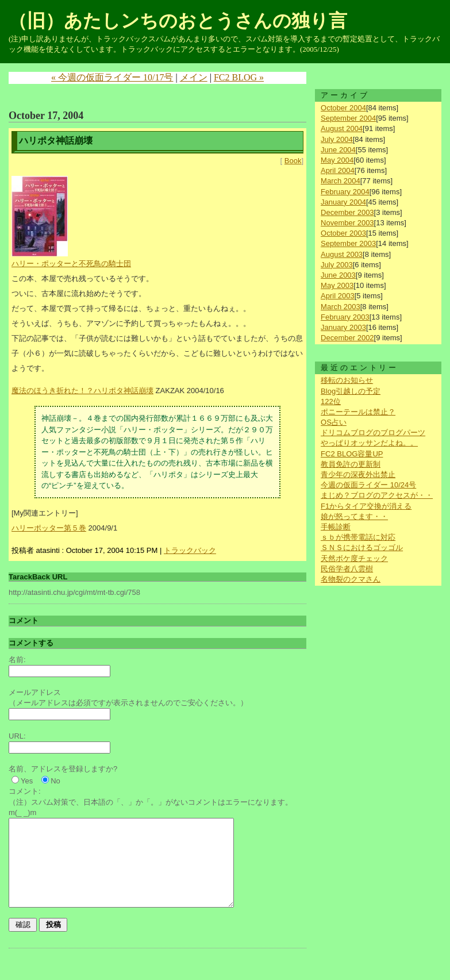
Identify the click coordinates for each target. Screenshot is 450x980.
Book (293, 161)
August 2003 (342, 254)
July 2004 (337, 139)
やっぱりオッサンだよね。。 (369, 443)
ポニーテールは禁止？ (358, 412)
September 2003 (348, 243)
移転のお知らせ (347, 380)
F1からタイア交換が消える (366, 506)
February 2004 (345, 192)
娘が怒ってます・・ (354, 516)
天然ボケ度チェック (354, 558)
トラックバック (190, 550)
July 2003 (337, 265)
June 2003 (338, 275)
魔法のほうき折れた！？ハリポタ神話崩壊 (82, 391)
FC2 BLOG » (239, 77)
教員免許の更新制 (351, 464)
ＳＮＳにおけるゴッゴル (362, 547)
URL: (17, 736)
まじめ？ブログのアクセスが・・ (377, 495)
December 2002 (347, 338)
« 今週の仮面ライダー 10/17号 (112, 77)
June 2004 (338, 150)
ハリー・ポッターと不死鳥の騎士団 (71, 264)
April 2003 (338, 296)
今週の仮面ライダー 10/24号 (368, 485)
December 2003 (347, 212)
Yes (27, 781)
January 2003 (343, 327)
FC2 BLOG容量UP (352, 454)
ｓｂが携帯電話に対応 (358, 537)
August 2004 (342, 128)
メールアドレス (35, 692)
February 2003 (345, 317)
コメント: (25, 791)
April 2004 (338, 170)
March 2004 (341, 181)
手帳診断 (336, 527)
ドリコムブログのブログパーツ (373, 433)
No (55, 781)
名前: (17, 660)
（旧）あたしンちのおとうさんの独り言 (178, 21)
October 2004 (343, 108)
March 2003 (341, 307)
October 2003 (343, 233)
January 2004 (343, 202)
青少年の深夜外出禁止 (358, 474)
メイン (194, 77)
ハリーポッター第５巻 (49, 528)
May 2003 (337, 285)
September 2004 (348, 118)
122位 (331, 401)
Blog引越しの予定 (351, 391)
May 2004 (337, 160)
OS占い (334, 422)
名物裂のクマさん (351, 579)
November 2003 (347, 223)
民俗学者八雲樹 (347, 569)
